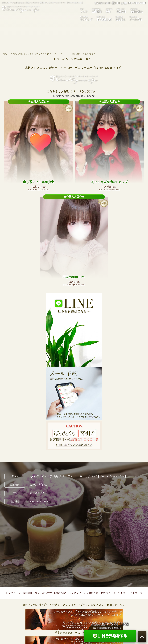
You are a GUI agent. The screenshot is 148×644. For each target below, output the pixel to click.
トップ (84, 10)
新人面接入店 (104, 18)
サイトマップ (135, 593)
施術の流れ (137, 10)
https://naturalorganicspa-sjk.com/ (74, 96)
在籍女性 (121, 10)
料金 (109, 10)
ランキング (86, 18)
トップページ (13, 593)
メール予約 (136, 18)
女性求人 (120, 18)
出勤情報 (97, 10)
